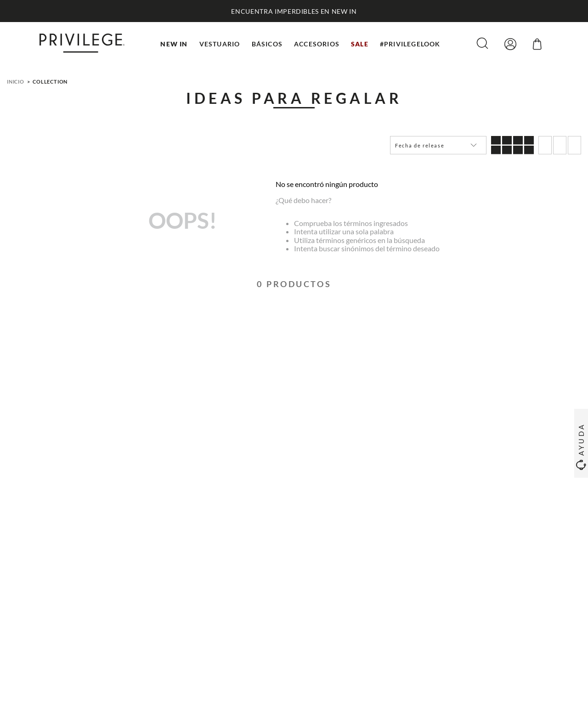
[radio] (512, 145)
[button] (482, 44)
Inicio (16, 82)
